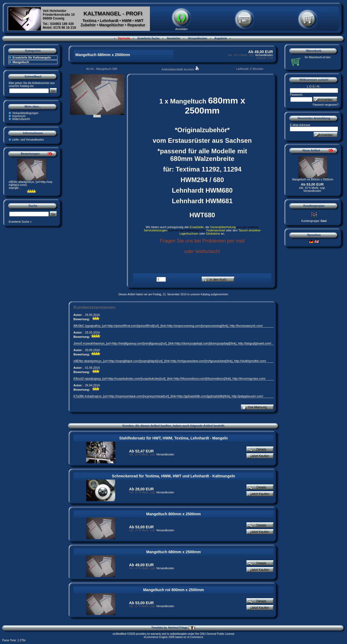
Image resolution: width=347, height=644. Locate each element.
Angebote (220, 38)
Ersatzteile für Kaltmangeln (32, 57)
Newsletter (173, 38)
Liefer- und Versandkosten (28, 140)
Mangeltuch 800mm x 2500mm (173, 514)
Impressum (19, 116)
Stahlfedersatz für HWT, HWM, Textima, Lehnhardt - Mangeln (173, 438)
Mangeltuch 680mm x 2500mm (173, 552)
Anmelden (181, 29)
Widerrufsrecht (21, 119)
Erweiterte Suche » (20, 222)
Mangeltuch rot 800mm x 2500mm (173, 590)
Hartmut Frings (181, 628)
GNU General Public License (217, 634)
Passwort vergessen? (326, 105)
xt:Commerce (195, 637)
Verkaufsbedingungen (25, 113)
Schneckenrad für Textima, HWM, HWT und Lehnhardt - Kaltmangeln (174, 476)
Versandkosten (197, 38)
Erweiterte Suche (148, 38)
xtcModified (119, 634)
